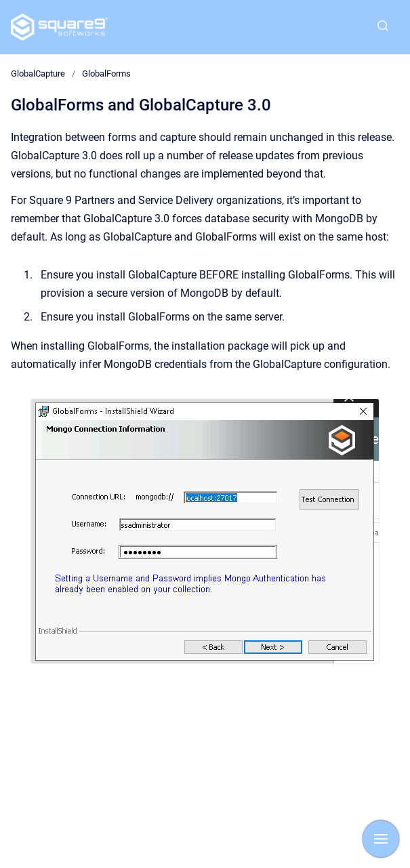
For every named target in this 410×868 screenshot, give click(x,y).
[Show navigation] (381, 839)
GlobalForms (106, 74)
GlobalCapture (38, 74)
